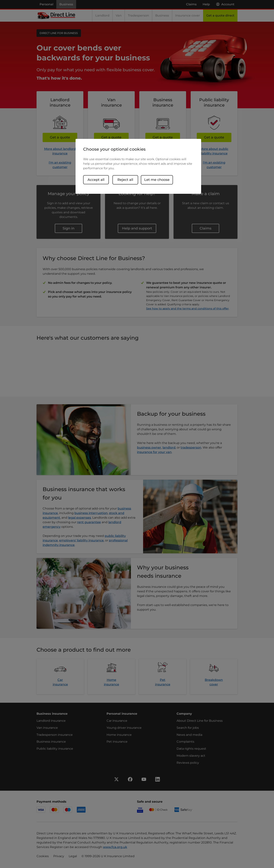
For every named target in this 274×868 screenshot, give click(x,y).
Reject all (126, 180)
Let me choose (158, 180)
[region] (138, 166)
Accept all (96, 180)
